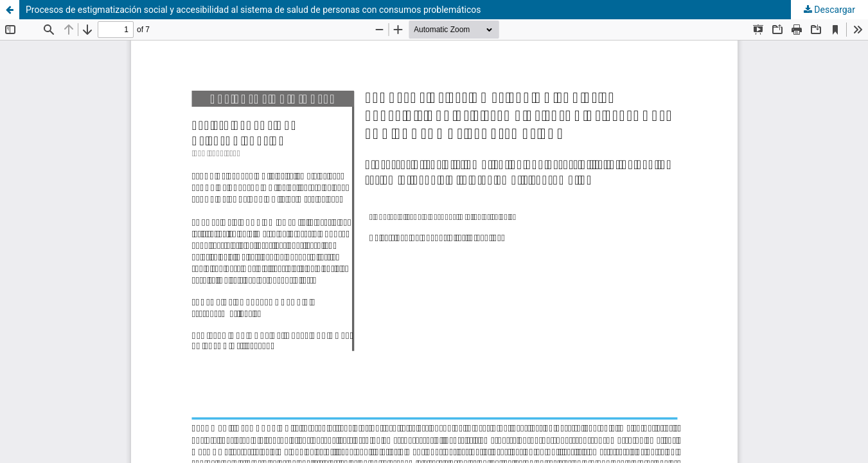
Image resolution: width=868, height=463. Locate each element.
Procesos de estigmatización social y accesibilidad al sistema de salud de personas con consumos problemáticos (253, 10)
